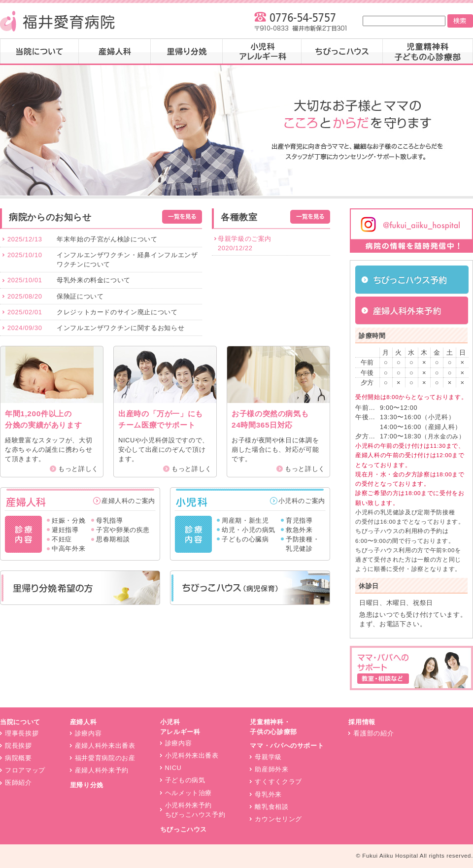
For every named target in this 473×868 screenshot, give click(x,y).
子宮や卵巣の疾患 (123, 530)
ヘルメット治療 (188, 793)
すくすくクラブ (278, 782)
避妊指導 (65, 530)
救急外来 (299, 530)
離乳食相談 (271, 807)
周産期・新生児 (245, 520)
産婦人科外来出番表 (105, 746)
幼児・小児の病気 (249, 530)
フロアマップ (25, 770)
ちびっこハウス (342, 52)
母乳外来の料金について (94, 280)
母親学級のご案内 (245, 239)
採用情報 (362, 722)
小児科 (262, 52)
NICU (173, 768)
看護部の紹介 (373, 733)
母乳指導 (110, 520)
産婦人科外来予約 (102, 770)
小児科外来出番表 (192, 755)
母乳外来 (268, 794)
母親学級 (268, 757)
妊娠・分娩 (68, 520)
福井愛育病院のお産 (105, 758)
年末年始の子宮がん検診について (107, 239)
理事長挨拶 (22, 733)
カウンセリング (278, 819)
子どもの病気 (185, 780)
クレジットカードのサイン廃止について (117, 312)
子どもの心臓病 (245, 539)
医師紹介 (18, 783)
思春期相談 (113, 539)
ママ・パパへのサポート (287, 746)
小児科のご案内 (302, 501)
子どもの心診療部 (428, 52)
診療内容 (88, 733)
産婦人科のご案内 (128, 501)
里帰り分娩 (187, 52)
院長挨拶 (18, 746)
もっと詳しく (78, 469)
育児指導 (299, 520)
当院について (39, 52)
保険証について (80, 296)
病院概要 (18, 758)
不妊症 (62, 539)
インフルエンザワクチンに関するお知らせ (120, 328)
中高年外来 (68, 549)
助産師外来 (271, 769)
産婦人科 (115, 52)
